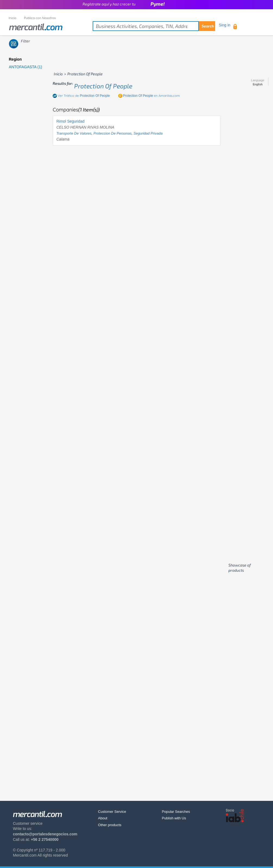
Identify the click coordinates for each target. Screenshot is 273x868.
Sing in (225, 25)
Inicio (13, 18)
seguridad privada (148, 133)
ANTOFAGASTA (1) (26, 67)
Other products (110, 825)
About (103, 818)
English (258, 85)
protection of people (103, 86)
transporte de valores (74, 133)
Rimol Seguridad (70, 121)
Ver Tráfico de (84, 96)
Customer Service (112, 812)
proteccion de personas (112, 133)
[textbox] (154, 26)
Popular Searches (176, 812)
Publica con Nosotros (40, 18)
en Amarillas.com (151, 96)
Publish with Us (174, 818)
